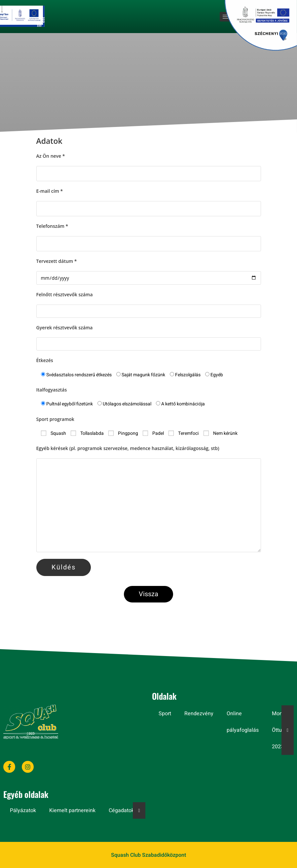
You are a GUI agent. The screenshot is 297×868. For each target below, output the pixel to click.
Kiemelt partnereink (72, 810)
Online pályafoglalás (243, 722)
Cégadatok (121, 810)
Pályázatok (23, 810)
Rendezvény (199, 714)
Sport (165, 714)
